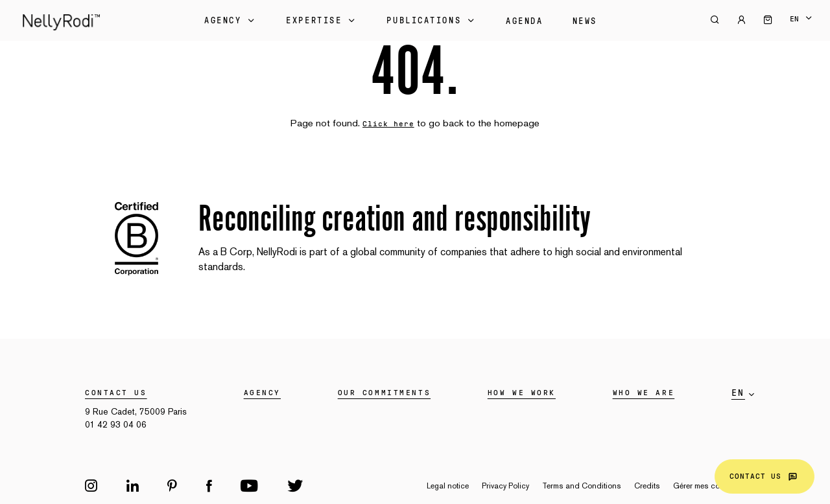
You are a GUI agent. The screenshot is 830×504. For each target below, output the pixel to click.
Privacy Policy (505, 486)
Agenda (524, 21)
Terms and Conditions (582, 486)
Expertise (322, 21)
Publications (432, 21)
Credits (647, 486)
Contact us (765, 476)
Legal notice (448, 486)
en (794, 19)
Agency (231, 21)
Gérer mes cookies (706, 486)
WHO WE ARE (644, 393)
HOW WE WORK (522, 393)
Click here (388, 124)
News (585, 21)
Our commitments (384, 393)
